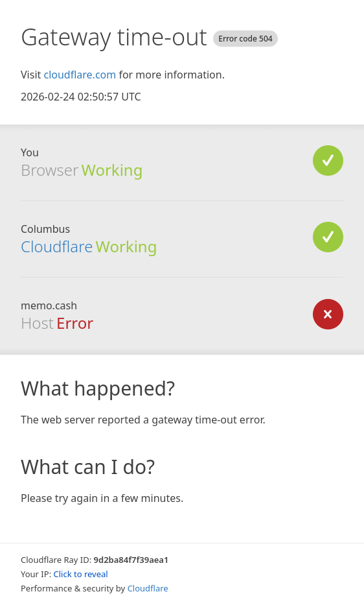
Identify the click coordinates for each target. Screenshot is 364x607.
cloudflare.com (80, 75)
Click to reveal (81, 574)
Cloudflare (57, 246)
